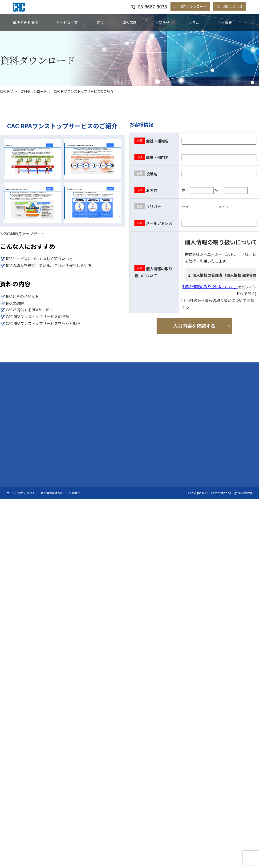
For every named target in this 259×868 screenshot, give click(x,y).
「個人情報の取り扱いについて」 (210, 287)
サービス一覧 (67, 22)
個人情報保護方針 (52, 492)
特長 (100, 22)
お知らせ (162, 22)
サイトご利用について (21, 492)
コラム (194, 22)
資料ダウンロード (193, 6)
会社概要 (225, 22)
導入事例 (129, 22)
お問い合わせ (233, 6)
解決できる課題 (25, 22)
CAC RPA (7, 91)
